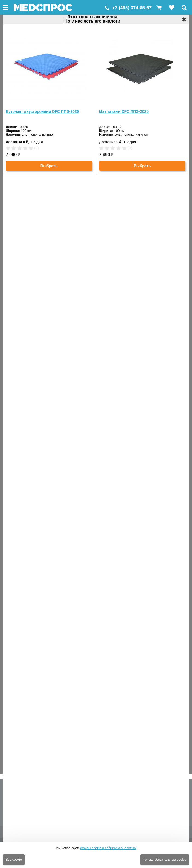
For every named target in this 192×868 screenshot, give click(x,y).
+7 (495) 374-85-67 (132, 8)
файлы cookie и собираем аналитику (108, 848)
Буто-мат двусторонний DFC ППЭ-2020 (42, 111)
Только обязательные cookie (165, 860)
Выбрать (49, 166)
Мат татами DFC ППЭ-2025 (124, 111)
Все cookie (14, 860)
